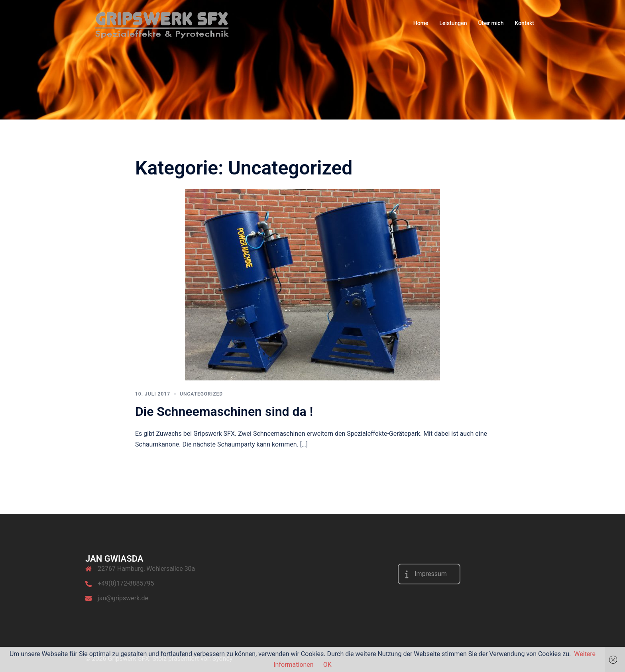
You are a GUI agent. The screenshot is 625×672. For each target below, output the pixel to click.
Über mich (491, 23)
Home (421, 23)
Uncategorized (201, 394)
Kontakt (524, 23)
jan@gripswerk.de (123, 598)
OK (327, 665)
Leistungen (453, 23)
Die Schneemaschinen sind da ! (224, 411)
